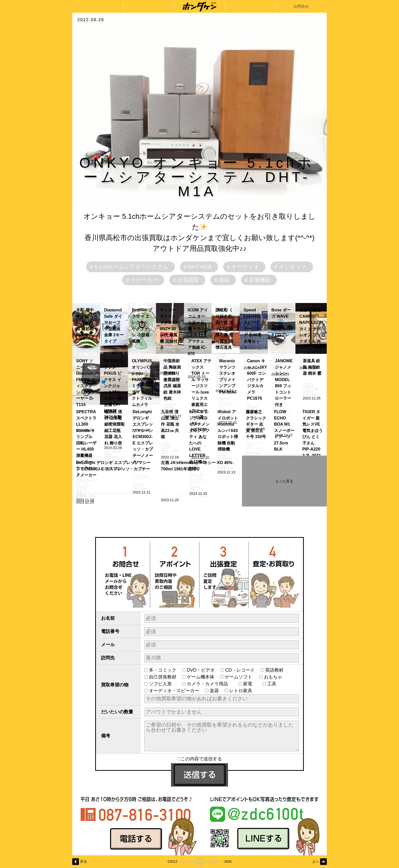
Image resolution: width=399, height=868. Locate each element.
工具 (274, 684)
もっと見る (284, 481)
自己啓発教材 (163, 677)
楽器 (214, 691)
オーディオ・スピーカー (174, 691)
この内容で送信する (200, 759)
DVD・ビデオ (201, 670)
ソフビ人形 (163, 684)
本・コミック (163, 670)
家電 (250, 684)
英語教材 (277, 670)
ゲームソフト (239, 677)
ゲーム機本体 (201, 677)
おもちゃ (275, 677)
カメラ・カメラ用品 (210, 684)
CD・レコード (240, 670)
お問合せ (301, 6)
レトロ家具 (241, 691)
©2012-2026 (199, 862)
